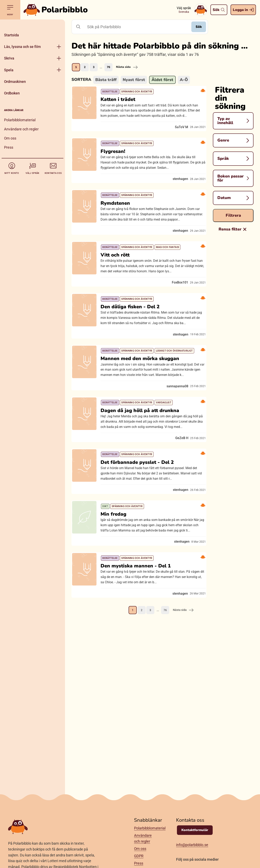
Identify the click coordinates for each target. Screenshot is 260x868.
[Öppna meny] (59, 47)
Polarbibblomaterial (20, 120)
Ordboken (12, 93)
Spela (9, 70)
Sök (195, 27)
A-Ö (184, 80)
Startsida (11, 35)
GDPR (139, 856)
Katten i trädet (121, 103)
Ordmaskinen (15, 82)
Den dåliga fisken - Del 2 (133, 346)
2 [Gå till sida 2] (85, 67)
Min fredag (117, 596)
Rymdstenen (119, 222)
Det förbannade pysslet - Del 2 (141, 536)
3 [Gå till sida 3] (94, 67)
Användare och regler (21, 129)
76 (108, 67)
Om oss (10, 138)
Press (9, 147)
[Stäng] (32, 24)
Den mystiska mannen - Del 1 (139, 655)
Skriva (9, 58)
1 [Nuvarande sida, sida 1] (76, 67)
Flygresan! (116, 163)
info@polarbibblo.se (192, 845)
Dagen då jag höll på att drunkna (143, 477)
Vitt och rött (119, 287)
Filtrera (233, 215)
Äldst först (162, 80)
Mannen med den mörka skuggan (143, 412)
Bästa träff (106, 80)
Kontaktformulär (195, 830)
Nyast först (134, 80)
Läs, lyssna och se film (22, 47)
